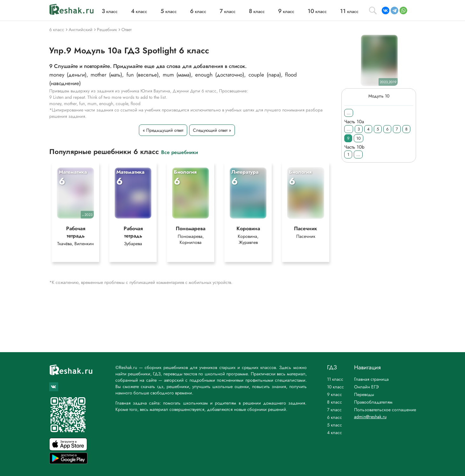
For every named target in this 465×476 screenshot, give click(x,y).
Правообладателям (373, 402)
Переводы (364, 394)
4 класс (335, 432)
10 (359, 138)
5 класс (335, 425)
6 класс (335, 417)
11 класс (335, 379)
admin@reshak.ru (370, 417)
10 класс (335, 387)
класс (110, 11)
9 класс (335, 394)
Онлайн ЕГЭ (366, 387)
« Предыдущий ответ (163, 130)
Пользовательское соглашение (385, 410)
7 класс (334, 410)
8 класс (335, 402)
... (349, 113)
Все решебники (180, 152)
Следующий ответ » (212, 130)
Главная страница (371, 379)
